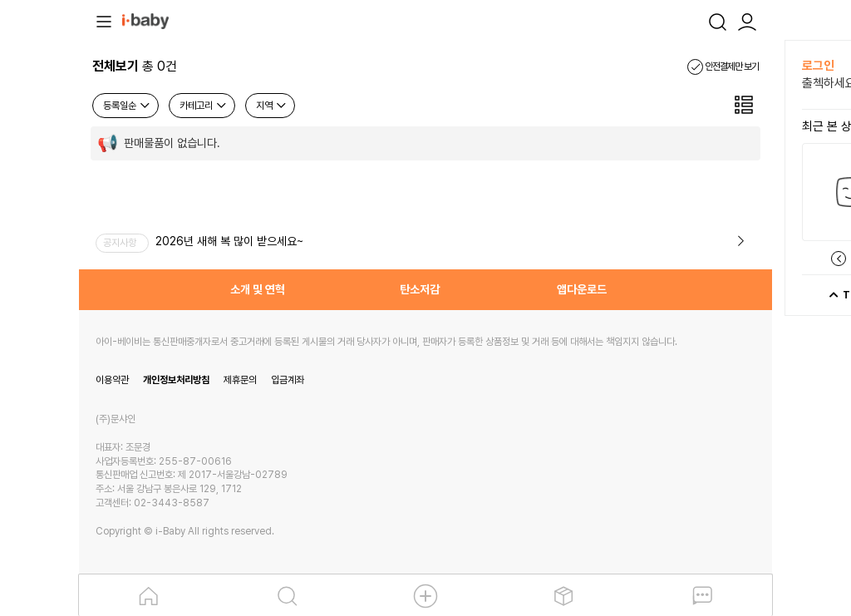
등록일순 (127, 106)
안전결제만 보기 (723, 67)
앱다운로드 (582, 289)
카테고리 (204, 106)
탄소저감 (420, 289)
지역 (272, 106)
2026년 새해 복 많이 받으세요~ (229, 241)
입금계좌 (288, 380)
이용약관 (112, 380)
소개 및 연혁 (258, 289)
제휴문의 (240, 380)
